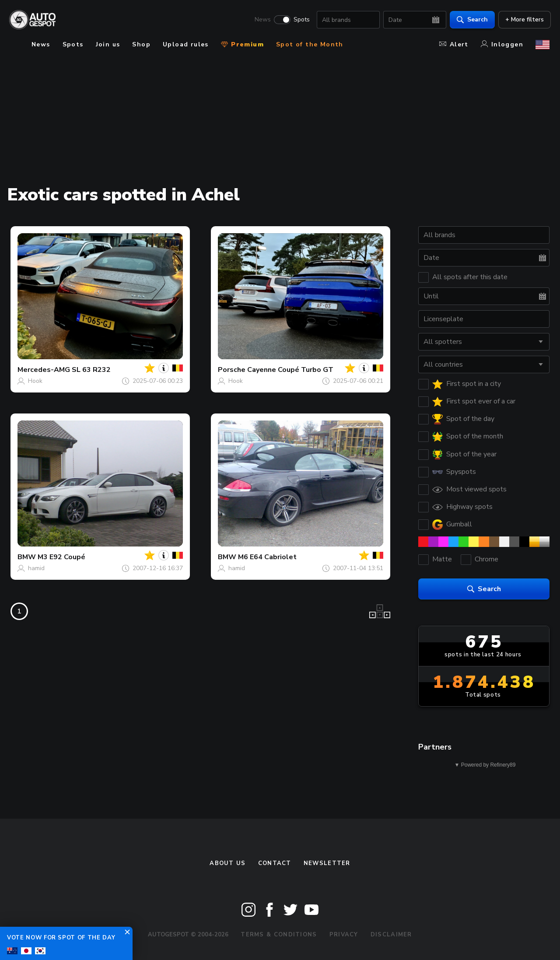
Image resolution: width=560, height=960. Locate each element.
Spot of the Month (310, 44)
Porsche (232, 370)
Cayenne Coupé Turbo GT (290, 370)
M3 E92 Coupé (61, 557)
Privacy (344, 935)
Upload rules (186, 44)
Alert (454, 44)
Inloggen (502, 44)
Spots (300, 20)
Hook (35, 381)
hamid (36, 568)
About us (227, 863)
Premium (242, 44)
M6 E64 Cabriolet (267, 557)
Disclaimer (391, 935)
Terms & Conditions (279, 935)
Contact (275, 863)
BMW (27, 557)
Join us (108, 44)
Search (471, 20)
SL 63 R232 (91, 370)
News (261, 20)
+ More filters (523, 20)
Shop (141, 44)
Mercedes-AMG (44, 370)
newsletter (327, 863)
